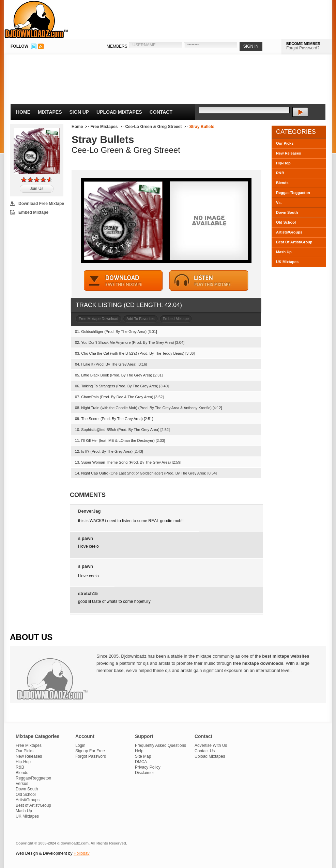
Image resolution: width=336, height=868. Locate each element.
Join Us (36, 189)
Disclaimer (144, 773)
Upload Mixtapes (119, 112)
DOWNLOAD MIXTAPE (123, 281)
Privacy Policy (148, 767)
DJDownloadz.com (36, 19)
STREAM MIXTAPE (209, 281)
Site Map (143, 756)
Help (139, 751)
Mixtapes (50, 112)
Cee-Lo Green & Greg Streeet (153, 127)
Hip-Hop (283, 163)
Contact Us (205, 751)
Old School (286, 222)
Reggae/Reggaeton (293, 193)
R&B (280, 173)
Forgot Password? (303, 48)
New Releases (288, 153)
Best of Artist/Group (33, 805)
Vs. (279, 203)
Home (23, 112)
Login (80, 745)
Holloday (82, 853)
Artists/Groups (289, 232)
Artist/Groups (28, 800)
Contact (161, 112)
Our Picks (285, 143)
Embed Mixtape (33, 212)
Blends (282, 183)
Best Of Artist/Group (294, 242)
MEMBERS (117, 46)
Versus (22, 784)
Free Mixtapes (104, 127)
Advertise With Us (211, 745)
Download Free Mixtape (41, 204)
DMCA (141, 762)
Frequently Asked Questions (161, 745)
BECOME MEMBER (303, 44)
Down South (287, 212)
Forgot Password (91, 756)
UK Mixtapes (287, 262)
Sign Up (79, 112)
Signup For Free (90, 751)
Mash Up (284, 252)
